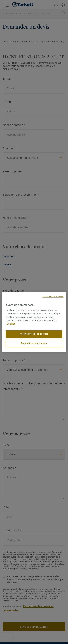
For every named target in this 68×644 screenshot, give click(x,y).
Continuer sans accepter (53, 296)
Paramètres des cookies (34, 343)
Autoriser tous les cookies (34, 334)
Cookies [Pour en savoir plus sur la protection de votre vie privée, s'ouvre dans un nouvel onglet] (11, 324)
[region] (34, 322)
